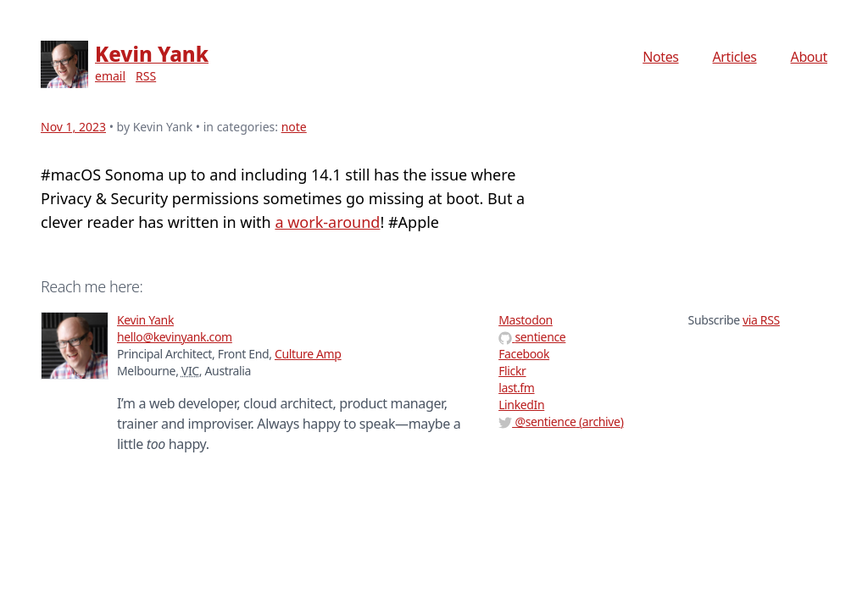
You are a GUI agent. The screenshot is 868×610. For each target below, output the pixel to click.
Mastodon (526, 320)
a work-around (327, 222)
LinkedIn (521, 405)
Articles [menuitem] (735, 57)
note (294, 127)
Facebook (524, 354)
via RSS (761, 320)
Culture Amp (308, 354)
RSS (146, 76)
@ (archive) (561, 421)
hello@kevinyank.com (175, 337)
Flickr (512, 371)
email (110, 76)
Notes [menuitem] (660, 57)
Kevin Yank (152, 54)
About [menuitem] (809, 57)
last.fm (516, 388)
